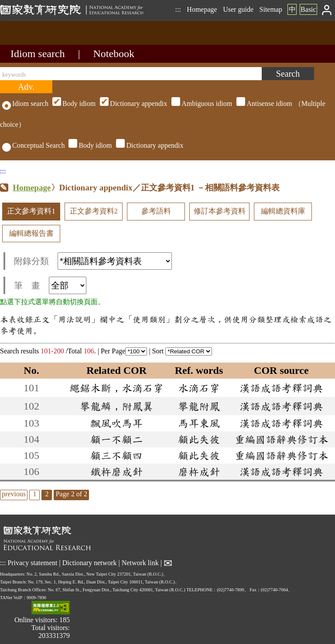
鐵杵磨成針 (116, 471)
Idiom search (38, 54)
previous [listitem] (14, 494)
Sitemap (271, 9)
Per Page (124, 351)
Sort (182, 351)
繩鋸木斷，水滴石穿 (116, 388)
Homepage (202, 9)
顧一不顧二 (116, 439)
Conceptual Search (33, 145)
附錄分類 (93, 261)
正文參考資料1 (31, 211)
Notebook (114, 54)
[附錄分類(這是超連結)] (115, 261)
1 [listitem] (34, 494)
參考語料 (156, 211)
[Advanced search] (26, 87)
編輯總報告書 (31, 233)
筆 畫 (50, 285)
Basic (308, 9)
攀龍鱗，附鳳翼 (116, 406)
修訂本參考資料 (220, 211)
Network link (140, 563)
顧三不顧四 (116, 455)
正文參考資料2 (94, 211)
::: (178, 9)
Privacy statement (32, 563)
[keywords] (131, 74)
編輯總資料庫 (283, 211)
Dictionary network (90, 563)
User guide (238, 9)
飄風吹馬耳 (116, 423)
